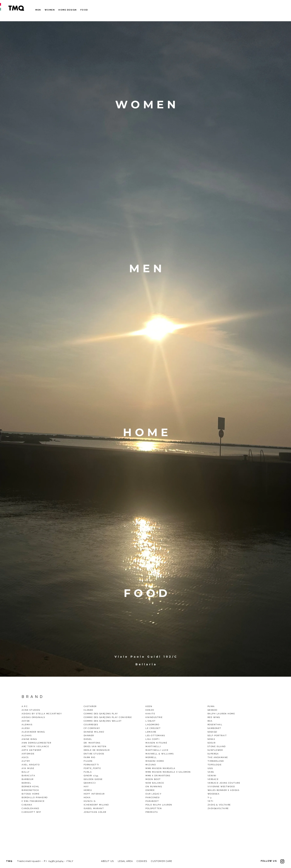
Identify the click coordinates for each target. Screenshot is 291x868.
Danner (89, 735)
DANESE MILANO (94, 732)
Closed (88, 710)
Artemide (28, 754)
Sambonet (214, 728)
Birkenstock (30, 790)
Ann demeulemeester (36, 743)
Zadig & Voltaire (219, 805)
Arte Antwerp (31, 750)
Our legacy (153, 794)
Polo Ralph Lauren (159, 805)
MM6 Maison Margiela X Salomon (168, 772)
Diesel (88, 739)
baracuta (28, 776)
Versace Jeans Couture (224, 783)
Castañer (90, 706)
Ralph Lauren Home (221, 714)
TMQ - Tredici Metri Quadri (16, 8)
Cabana (27, 805)
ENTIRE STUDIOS (94, 754)
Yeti (210, 801)
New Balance (155, 783)
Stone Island (217, 746)
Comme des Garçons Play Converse (108, 717)
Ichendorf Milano (96, 805)
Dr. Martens (92, 743)
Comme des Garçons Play (101, 714)
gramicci (90, 783)
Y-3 (210, 797)
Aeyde (26, 721)
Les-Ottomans (155, 735)
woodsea (214, 794)
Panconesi (153, 797)
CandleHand (30, 808)
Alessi (26, 728)
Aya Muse (28, 768)
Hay (86, 787)
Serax (211, 739)
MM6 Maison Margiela (160, 768)
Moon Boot (153, 779)
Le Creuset (153, 728)
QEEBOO (212, 710)
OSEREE (150, 790)
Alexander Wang (33, 732)
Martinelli (153, 746)
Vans (211, 772)
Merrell (151, 757)
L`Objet (151, 721)
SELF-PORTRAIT (217, 735)
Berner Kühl (31, 787)
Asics (25, 757)
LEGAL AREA (126, 861)
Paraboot (152, 801)
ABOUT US (108, 861)
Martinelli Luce (157, 750)
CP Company (92, 728)
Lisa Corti (152, 739)
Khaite (150, 714)
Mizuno (151, 765)
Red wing (214, 717)
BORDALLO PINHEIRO (35, 797)
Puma (211, 706)
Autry (26, 761)
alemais (27, 725)
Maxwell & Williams (160, 754)
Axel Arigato (31, 765)
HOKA (87, 797)
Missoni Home (155, 761)
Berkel (26, 783)
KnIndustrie (154, 717)
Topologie (215, 765)
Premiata (152, 812)
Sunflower (215, 750)
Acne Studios (31, 710)
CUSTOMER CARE (163, 861)
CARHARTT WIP (31, 812)
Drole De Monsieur (97, 750)
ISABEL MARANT (94, 808)
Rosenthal (215, 725)
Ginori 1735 (91, 776)
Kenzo (150, 710)
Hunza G (90, 801)
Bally (26, 772)
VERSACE (213, 779)
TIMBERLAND (216, 761)
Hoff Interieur (94, 794)
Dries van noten (95, 746)
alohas (27, 735)
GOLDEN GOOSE (93, 779)
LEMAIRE (151, 732)
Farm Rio (90, 757)
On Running (154, 787)
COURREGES (91, 725)
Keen (149, 706)
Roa (210, 721)
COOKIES (143, 861)
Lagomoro (152, 725)
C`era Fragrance (33, 801)
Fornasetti (91, 765)
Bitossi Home (31, 794)
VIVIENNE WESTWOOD (221, 787)
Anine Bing (29, 739)
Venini (212, 776)
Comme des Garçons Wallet (103, 721)
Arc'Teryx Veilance (35, 746)
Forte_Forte (92, 768)
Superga (213, 754)
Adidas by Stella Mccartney (42, 714)
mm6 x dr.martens (158, 776)
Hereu (88, 790)
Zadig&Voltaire (218, 808)
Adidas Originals (33, 717)
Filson (88, 761)
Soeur (212, 743)
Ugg (210, 768)
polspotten (154, 808)
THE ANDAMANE (218, 757)
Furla (88, 772)
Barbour (28, 779)
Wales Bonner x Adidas (224, 790)
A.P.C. (25, 706)
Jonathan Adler (95, 812)
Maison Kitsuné (156, 743)
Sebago (212, 732)
